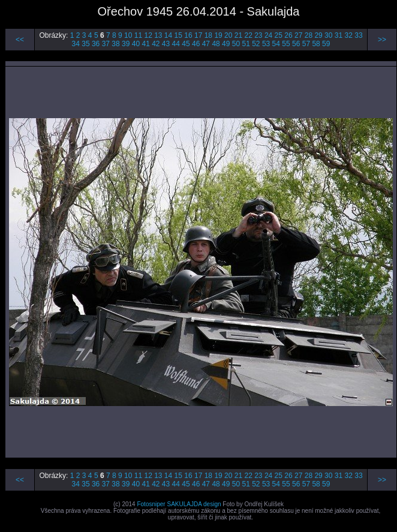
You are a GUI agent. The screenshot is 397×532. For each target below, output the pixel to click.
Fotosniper (151, 504)
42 (156, 44)
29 (318, 35)
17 (198, 35)
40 (136, 44)
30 (328, 35)
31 (339, 35)
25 (279, 35)
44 (176, 44)
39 (126, 44)
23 (258, 35)
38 (115, 44)
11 (138, 35)
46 (196, 44)
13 (158, 35)
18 (208, 35)
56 (296, 44)
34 (76, 44)
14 (168, 35)
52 (256, 44)
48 (216, 44)
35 (85, 44)
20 (228, 35)
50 (236, 44)
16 (188, 35)
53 (266, 44)
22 (248, 35)
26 (288, 35)
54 (276, 44)
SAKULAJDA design (194, 504)
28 (309, 35)
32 (349, 35)
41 (145, 44)
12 (148, 35)
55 (286, 44)
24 (268, 35)
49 (226, 44)
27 (298, 35)
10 (128, 35)
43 (166, 44)
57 (306, 44)
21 (238, 35)
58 (316, 44)
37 (106, 44)
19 (218, 35)
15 (178, 35)
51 (246, 44)
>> (382, 40)
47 (206, 44)
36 (96, 44)
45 (186, 44)
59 (326, 44)
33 (358, 35)
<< (20, 40)
